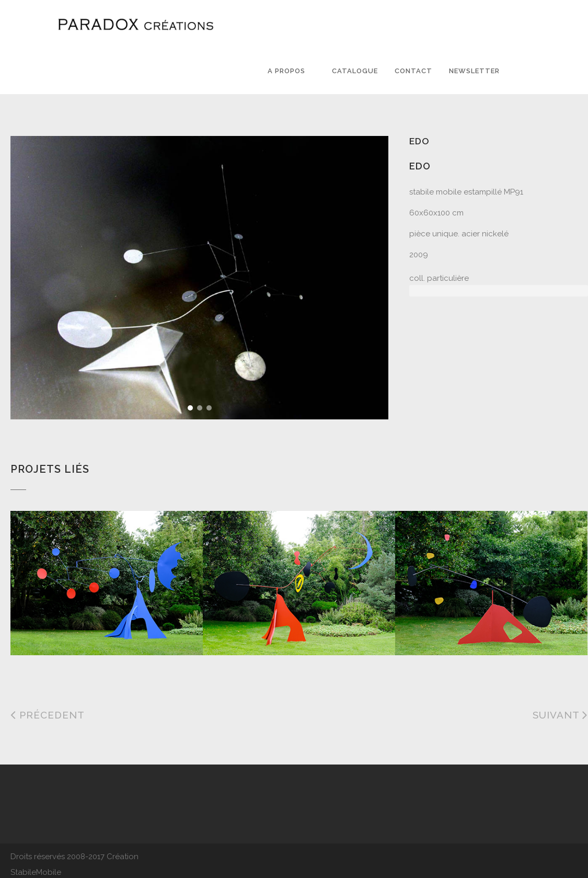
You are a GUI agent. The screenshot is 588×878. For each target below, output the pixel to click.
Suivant (560, 715)
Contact (413, 71)
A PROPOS (286, 71)
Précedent (48, 715)
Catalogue (355, 71)
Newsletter (474, 71)
